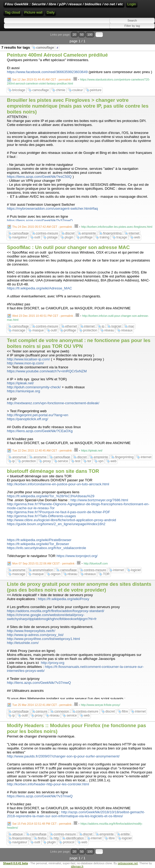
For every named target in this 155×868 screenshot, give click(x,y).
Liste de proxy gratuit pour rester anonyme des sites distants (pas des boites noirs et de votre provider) (79, 587)
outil (37, 237)
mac (131, 326)
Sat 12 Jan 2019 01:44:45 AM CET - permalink (42, 79)
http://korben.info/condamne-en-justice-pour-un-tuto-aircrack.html (58, 484)
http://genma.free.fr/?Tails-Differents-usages (41, 516)
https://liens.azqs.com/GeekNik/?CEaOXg (40, 431)
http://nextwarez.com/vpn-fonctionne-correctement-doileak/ (53, 403)
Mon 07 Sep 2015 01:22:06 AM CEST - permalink (43, 563)
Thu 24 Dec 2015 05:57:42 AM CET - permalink (42, 227)
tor (89, 461)
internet (134, 233)
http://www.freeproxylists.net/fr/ (31, 631)
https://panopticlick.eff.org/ (28, 419)
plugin (69, 237)
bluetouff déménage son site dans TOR (53, 471)
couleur (78, 90)
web (137, 237)
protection (90, 330)
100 (90, 35)
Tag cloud (12, 12)
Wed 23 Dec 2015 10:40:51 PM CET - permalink (43, 316)
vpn (101, 461)
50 (82, 35)
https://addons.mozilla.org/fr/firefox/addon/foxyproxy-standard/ (56, 611)
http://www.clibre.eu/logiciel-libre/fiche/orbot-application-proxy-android (62, 520)
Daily (51, 12)
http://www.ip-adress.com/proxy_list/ (35, 635)
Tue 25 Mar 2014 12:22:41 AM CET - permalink (42, 705)
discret (70, 233)
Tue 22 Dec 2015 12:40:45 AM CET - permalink (42, 450)
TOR (106, 574)
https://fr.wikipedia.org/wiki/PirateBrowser (39, 540)
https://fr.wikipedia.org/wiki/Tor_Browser (38, 544)
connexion (62, 711)
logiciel (116, 326)
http (56, 838)
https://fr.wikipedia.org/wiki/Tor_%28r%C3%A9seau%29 (51, 496)
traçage (122, 237)
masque (38, 330)
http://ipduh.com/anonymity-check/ (34, 387)
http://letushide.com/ (23, 643)
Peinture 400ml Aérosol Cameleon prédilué (57, 55)
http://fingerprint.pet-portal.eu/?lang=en (38, 415)
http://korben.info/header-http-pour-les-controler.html (48, 784)
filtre (125, 711)
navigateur (20, 237)
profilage (87, 237)
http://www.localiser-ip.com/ (28, 359)
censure (42, 711)
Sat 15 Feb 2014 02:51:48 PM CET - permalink (42, 824)
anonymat (19, 457)
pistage (52, 237)
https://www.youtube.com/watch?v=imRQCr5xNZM (47, 371)
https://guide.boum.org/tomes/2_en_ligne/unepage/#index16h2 (56, 524)
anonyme (40, 457)
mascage (19, 330)
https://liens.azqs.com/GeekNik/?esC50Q (39, 177)
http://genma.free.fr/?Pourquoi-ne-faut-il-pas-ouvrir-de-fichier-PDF (58, 512)
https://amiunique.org (23, 391)
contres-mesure (47, 233)
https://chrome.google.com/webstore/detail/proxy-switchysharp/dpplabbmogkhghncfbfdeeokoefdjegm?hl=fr (52, 617)
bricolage (19, 90)
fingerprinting (112, 233)
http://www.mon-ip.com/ (25, 363)
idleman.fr (77, 866)
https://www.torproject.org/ (77, 556)
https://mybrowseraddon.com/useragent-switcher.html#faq (52, 208)
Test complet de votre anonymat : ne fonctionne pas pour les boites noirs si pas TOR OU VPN (79, 343)
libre (112, 838)
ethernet (71, 326)
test (78, 461)
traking (104, 237)
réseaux (127, 330)
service (63, 461)
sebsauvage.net (128, 863)
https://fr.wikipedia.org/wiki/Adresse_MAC (39, 288)
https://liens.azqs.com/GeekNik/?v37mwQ (40, 220)
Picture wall (33, 12)
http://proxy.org (52, 663)
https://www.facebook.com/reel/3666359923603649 (47, 72)
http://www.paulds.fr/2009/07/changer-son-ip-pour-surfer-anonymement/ (63, 756)
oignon (56, 574)
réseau (109, 330)
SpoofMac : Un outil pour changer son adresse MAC (68, 247)
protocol (69, 842)
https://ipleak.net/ (20, 383)
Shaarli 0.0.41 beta (16, 863)
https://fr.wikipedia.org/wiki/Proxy (64, 599)
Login (132, 4)
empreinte (89, 233)
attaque (18, 834)
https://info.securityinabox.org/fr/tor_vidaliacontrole (46, 548)
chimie (61, 90)
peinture (96, 90)
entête (125, 834)
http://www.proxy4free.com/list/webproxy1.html (43, 639)
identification (75, 838)
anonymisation (43, 570)
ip (103, 326)
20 (74, 35)
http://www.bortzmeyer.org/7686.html (99, 500)
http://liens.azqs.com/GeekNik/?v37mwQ (39, 683)
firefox (42, 838)
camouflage (47, 48)
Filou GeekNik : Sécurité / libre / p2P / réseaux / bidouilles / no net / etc (64, 4)
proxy (47, 461)
